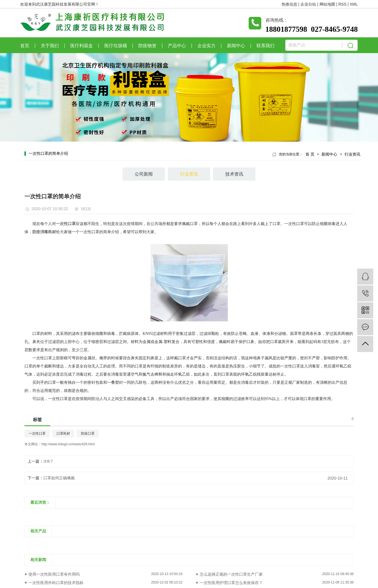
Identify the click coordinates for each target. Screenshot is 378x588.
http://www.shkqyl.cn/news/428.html (68, 444)
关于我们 (50, 46)
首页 (25, 46)
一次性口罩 (37, 433)
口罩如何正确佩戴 (59, 478)
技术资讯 (234, 174)
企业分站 (308, 4)
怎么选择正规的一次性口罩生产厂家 (231, 574)
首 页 (310, 154)
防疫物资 (147, 46)
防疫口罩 (88, 433)
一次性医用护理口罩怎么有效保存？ (231, 583)
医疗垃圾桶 (116, 46)
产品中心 (177, 46)
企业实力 (206, 46)
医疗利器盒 (82, 46)
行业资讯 (352, 154)
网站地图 (327, 4)
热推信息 (289, 4)
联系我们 (265, 46)
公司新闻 (144, 174)
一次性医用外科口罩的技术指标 (56, 583)
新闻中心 (236, 46)
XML (354, 4)
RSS (342, 4)
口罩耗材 (63, 433)
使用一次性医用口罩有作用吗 (54, 574)
